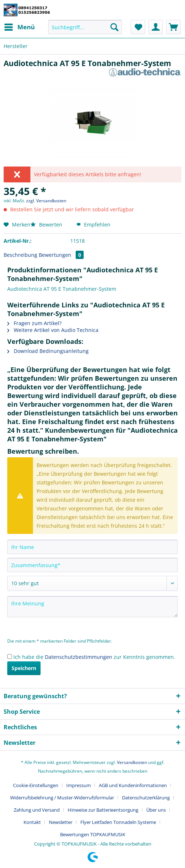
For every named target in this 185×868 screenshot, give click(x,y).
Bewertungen (61, 255)
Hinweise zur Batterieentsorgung (103, 810)
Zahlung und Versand (37, 810)
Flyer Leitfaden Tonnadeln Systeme (118, 822)
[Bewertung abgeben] (92, 583)
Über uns (156, 810)
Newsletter (61, 822)
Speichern (24, 668)
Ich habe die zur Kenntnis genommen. (94, 657)
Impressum (79, 785)
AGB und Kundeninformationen (133, 785)
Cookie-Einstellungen (36, 785)
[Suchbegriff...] (85, 27)
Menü (20, 26)
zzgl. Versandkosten (46, 201)
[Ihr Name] (92, 547)
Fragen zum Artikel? (34, 323)
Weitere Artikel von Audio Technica (53, 330)
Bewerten (47, 224)
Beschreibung (20, 255)
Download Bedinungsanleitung (48, 351)
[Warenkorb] (173, 27)
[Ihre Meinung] (92, 607)
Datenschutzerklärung (146, 798)
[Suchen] (114, 27)
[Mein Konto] (156, 27)
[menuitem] (19, 27)
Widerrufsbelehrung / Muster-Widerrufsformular (62, 798)
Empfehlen (93, 224)
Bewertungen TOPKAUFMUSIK (93, 834)
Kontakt (32, 822)
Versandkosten (132, 762)
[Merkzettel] (138, 27)
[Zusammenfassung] (92, 565)
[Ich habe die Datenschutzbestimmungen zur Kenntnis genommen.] (10, 657)
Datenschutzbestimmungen (79, 657)
